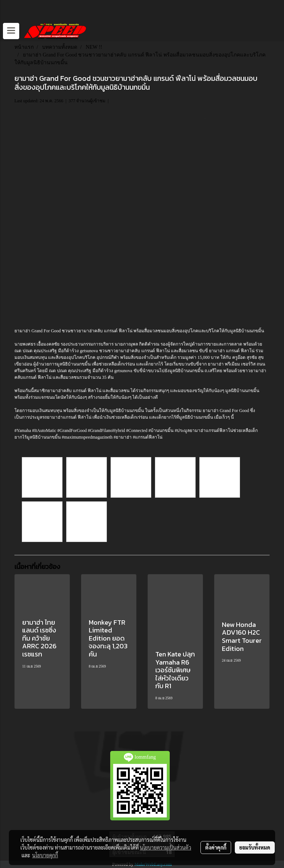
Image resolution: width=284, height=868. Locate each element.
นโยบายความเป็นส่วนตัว (165, 847)
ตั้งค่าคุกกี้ (216, 847)
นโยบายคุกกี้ (45, 855)
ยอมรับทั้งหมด (255, 847)
